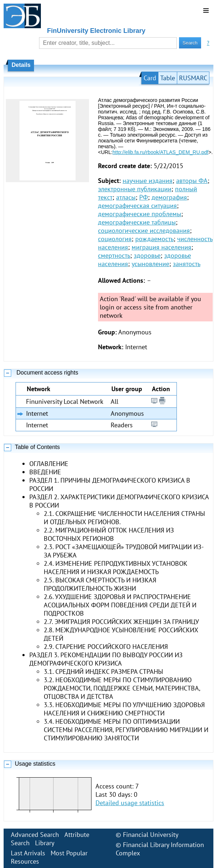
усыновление (150, 264)
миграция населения (161, 247)
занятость (187, 264)
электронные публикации (135, 189)
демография (169, 197)
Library (45, 843)
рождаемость (154, 239)
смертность (114, 255)
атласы (126, 197)
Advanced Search (35, 835)
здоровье (147, 255)
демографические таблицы (137, 222)
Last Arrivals (28, 853)
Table (168, 78)
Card (150, 78)
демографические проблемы (140, 214)
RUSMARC (193, 78)
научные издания (148, 181)
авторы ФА (192, 181)
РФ (144, 197)
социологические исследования (144, 230)
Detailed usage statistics (130, 803)
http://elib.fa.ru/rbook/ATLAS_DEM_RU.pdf (160, 152)
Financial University (151, 835)
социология (115, 239)
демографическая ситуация (137, 206)
